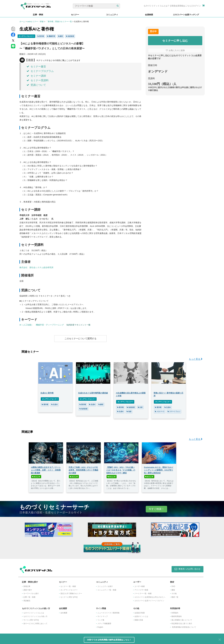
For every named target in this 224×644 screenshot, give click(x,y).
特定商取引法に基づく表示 (182, 622)
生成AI (54, 403)
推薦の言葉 (139, 619)
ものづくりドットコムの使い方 (35, 615)
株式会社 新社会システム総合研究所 (36, 267)
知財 (129, 410)
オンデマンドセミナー (26, 36)
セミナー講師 (36, 76)
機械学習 (51, 36)
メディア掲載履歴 (104, 622)
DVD (173, 585)
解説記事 (36, 475)
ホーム (22, 22)
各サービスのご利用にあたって (35, 622)
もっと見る (196, 358)
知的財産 (70, 36)
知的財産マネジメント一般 (78, 325)
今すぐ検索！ (156, 508)
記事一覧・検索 (29, 596)
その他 (174, 592)
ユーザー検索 (140, 585)
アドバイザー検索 (141, 589)
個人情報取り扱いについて (182, 619)
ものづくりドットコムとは (34, 611)
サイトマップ (103, 615)
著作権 (41, 36)
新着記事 (27, 585)
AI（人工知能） (26, 325)
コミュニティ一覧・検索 (107, 589)
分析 (140, 406)
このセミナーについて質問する (80, 339)
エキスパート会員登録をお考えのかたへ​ (150, 596)
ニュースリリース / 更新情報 (108, 611)
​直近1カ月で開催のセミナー (71, 592)
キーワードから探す (31, 592)
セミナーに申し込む (175, 41)
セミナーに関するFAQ (69, 596)
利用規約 (175, 611)
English (100, 626)
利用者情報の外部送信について (184, 626)
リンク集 (101, 619)
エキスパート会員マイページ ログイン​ (149, 599)
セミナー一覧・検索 (68, 585)
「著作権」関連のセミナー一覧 (59, 22)
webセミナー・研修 (35, 22)
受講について (36, 85)
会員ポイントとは (141, 615)
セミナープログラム (40, 71)
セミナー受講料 (38, 80)
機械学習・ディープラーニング (50, 325)
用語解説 (27, 599)
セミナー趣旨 (36, 67)
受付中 (153, 31)
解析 (61, 36)
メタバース (160, 410)
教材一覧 (175, 596)
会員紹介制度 (140, 611)
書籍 (173, 589)
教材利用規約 (177, 615)
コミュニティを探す (105, 585)
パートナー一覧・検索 (143, 592)
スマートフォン (174, 410)
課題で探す (28, 589)
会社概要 (64, 611)
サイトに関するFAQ (31, 619)
